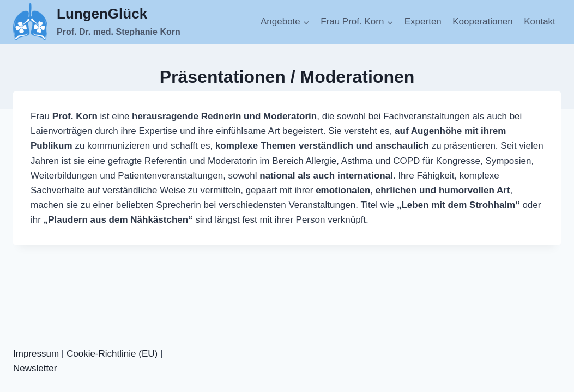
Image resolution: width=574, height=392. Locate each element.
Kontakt (540, 22)
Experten (423, 22)
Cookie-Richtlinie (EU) (112, 354)
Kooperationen (483, 22)
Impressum (36, 354)
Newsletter (35, 368)
